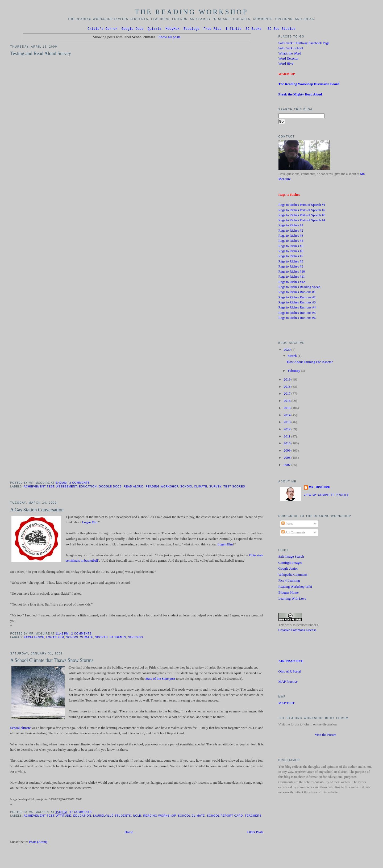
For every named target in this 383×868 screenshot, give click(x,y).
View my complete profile (326, 496)
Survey (215, 487)
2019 (287, 380)
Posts (287, 524)
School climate (194, 487)
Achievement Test (39, 487)
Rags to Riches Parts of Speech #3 (302, 216)
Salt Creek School (291, 49)
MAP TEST (287, 704)
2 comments (80, 484)
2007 (287, 466)
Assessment (67, 487)
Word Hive (286, 64)
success (136, 638)
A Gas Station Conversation (37, 511)
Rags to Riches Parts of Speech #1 (302, 206)
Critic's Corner (103, 29)
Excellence (34, 638)
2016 (287, 402)
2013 (287, 423)
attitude (64, 817)
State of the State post (160, 679)
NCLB (137, 817)
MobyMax (172, 29)
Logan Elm (90, 523)
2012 (287, 430)
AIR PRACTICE (291, 662)
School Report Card (225, 817)
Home (129, 833)
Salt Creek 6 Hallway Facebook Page (304, 44)
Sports (101, 638)
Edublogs (191, 29)
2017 (287, 394)
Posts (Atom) (38, 843)
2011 (287, 437)
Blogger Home (289, 593)
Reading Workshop (162, 487)
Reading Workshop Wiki (295, 587)
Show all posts (170, 38)
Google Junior (288, 569)
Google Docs (133, 29)
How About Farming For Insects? (310, 363)
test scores (234, 487)
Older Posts (255, 833)
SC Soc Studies (282, 29)
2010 (287, 444)
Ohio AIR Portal (290, 672)
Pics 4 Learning (289, 581)
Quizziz (155, 29)
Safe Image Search (291, 557)
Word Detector (289, 59)
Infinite (234, 29)
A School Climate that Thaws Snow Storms (52, 661)
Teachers (253, 817)
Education (88, 487)
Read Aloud (134, 487)
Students (118, 638)
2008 (287, 458)
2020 (287, 350)
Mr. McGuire (320, 488)
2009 (287, 451)
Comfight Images (290, 564)
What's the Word (290, 54)
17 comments (81, 813)
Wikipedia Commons (293, 575)
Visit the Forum (326, 736)
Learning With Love (292, 599)
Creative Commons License (297, 631)
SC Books (253, 29)
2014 (287, 416)
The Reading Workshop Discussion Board (309, 85)
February (294, 372)
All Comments (293, 533)
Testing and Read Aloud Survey (41, 54)
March (293, 357)
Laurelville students (112, 817)
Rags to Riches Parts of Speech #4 (302, 221)
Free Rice (213, 29)
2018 (287, 387)
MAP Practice (288, 682)
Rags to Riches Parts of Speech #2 (302, 211)
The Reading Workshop (191, 12)
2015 (287, 409)
